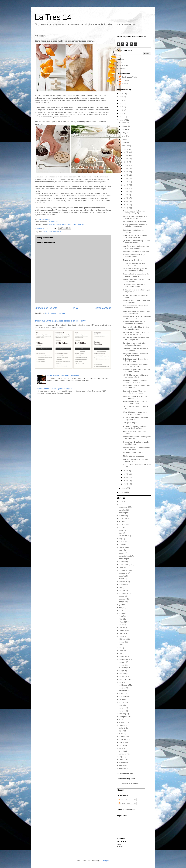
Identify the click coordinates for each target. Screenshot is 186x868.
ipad (121, 628)
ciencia (122, 547)
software (122, 722)
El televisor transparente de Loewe (136, 251)
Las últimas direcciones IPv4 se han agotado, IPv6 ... (137, 448)
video (121, 760)
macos (122, 665)
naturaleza (123, 691)
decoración (123, 573)
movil (121, 682)
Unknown (125, 80)
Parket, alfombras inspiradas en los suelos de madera (136, 275)
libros (121, 651)
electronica (123, 582)
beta (121, 533)
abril (123, 143)
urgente (122, 751)
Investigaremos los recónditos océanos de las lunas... (134, 344)
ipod (121, 633)
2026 (122, 94)
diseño (122, 579)
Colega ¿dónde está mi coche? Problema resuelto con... (135, 226)
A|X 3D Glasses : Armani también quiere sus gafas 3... (136, 376)
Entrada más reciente (46, 308)
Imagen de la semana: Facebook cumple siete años (135, 355)
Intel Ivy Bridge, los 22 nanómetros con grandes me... (136, 328)
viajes (121, 757)
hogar (121, 610)
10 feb (126, 198)
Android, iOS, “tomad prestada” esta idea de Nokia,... (137, 280)
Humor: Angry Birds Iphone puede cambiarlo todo (136, 443)
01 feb (126, 484)
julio (123, 133)
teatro (121, 734)
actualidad (123, 510)
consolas (122, 559)
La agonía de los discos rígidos (135, 221)
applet (121, 521)
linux (121, 653)
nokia (121, 694)
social (121, 719)
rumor (121, 708)
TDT (121, 731)
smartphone (124, 717)
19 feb (126, 175)
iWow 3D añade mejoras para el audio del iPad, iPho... (135, 413)
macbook (123, 656)
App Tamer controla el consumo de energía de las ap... (136, 247)
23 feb (126, 165)
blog (121, 539)
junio (124, 136)
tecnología (123, 737)
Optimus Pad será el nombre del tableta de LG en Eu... (135, 427)
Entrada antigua (103, 308)
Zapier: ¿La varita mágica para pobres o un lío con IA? (60, 321)
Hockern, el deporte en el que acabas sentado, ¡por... (134, 256)
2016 (122, 107)
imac (121, 616)
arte (120, 527)
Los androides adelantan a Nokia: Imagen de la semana (136, 307)
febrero (125, 149)
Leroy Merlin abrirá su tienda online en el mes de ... (136, 387)
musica (122, 688)
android (122, 513)
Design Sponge (44, 219)
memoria (122, 673)
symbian (122, 725)
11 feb (126, 195)
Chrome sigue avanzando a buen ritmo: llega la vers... (136, 365)
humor (121, 613)
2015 (122, 110)
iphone (122, 630)
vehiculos (123, 754)
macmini (122, 662)
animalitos (123, 516)
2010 (122, 492)
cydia (121, 567)
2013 (122, 113)
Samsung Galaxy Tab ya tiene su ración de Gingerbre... (136, 236)
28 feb (126, 152)
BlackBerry (123, 536)
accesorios (123, 507)
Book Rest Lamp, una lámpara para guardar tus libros (137, 312)
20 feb (126, 172)
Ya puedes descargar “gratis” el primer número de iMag (135, 270)
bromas (122, 541)
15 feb (126, 185)
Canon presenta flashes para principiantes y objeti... (134, 212)
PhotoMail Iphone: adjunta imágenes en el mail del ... (137, 438)
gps (120, 605)
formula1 (122, 590)
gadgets (122, 599)
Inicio (76, 308)
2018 (122, 100)
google (122, 602)
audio (121, 530)
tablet (121, 728)
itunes (121, 636)
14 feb (126, 188)
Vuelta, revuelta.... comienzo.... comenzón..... (64, 376)
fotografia (123, 593)
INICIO (120, 844)
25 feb (126, 159)
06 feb (126, 471)
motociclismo (124, 679)
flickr (121, 587)
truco (121, 745)
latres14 (125, 84)
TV (120, 748)
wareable (123, 762)
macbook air (124, 659)
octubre (125, 126)
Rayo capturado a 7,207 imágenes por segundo (55, 389)
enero (124, 488)
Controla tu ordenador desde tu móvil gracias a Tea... (135, 381)
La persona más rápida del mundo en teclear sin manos (136, 333)
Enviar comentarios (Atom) (55, 313)
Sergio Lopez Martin (129, 77)
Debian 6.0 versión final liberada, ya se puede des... (137, 291)
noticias (122, 696)
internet (122, 622)
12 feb (126, 192)
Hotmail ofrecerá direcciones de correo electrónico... (135, 402)
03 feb (126, 477)
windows (122, 768)
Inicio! (121, 63)
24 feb (126, 162)
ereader (122, 584)
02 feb (126, 481)
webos (122, 765)
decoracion (57, 232)
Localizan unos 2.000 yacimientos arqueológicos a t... (136, 418)
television (123, 740)
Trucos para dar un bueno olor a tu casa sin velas (66, 224)
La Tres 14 (53, 17)
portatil (122, 702)
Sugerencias (124, 65)
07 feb (126, 208)
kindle (121, 645)
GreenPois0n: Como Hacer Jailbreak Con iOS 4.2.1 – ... (137, 466)
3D (120, 501)
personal (122, 699)
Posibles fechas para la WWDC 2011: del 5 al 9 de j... (135, 217)
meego (122, 671)
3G (120, 504)
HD (120, 607)
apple (121, 519)
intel (121, 619)
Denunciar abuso (125, 774)
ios (120, 625)
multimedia (123, 685)
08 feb (126, 205)
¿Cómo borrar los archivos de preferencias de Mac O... (134, 286)
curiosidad (123, 562)
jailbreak (122, 639)
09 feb (126, 201)
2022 (122, 97)
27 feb (126, 155)
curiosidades (47, 232)
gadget (122, 596)
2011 (122, 120)
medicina (122, 668)
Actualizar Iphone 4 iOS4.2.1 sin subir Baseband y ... (135, 397)
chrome (122, 544)
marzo (124, 146)
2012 (122, 117)
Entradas (123, 800)
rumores (122, 711)
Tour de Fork (53, 222)
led (120, 648)
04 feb (126, 474)
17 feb (126, 178)
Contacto (122, 68)
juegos (122, 642)
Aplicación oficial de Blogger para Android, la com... (136, 460)
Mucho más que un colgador (134, 456)
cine (121, 550)
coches (122, 553)
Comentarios (124, 803)
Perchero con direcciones (133, 260)
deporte (122, 576)
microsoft (123, 676)
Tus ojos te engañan (131, 423)
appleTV (122, 524)
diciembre (126, 123)
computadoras (124, 556)
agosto (124, 129)
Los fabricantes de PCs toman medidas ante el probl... (135, 392)
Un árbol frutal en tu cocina (133, 453)
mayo (124, 139)
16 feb (126, 182)
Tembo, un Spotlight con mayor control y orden (135, 264)
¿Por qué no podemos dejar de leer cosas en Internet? (137, 242)
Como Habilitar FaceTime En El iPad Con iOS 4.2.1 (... (137, 317)
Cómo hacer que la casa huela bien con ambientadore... (137, 371)
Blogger (106, 861)
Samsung (123, 714)
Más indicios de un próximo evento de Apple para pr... (136, 339)
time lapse (123, 742)
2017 (122, 103)
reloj (121, 705)
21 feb (126, 168)
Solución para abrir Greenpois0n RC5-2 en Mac (135, 360)
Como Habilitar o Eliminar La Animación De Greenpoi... (134, 323)
